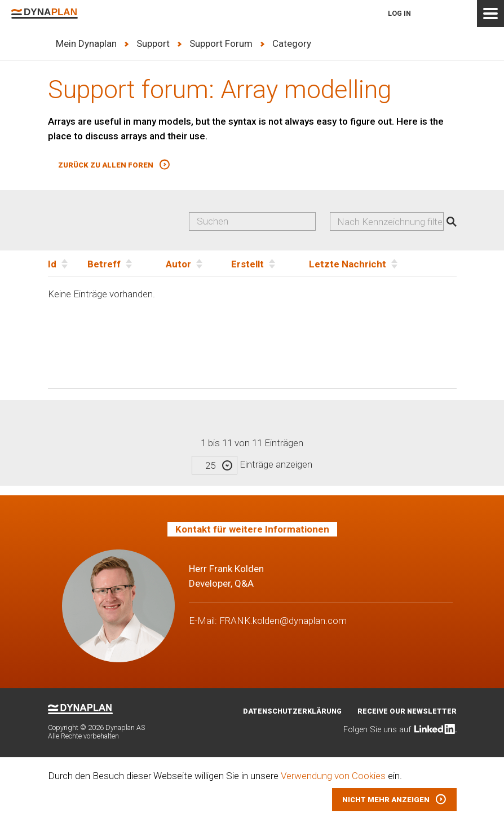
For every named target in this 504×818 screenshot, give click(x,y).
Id (52, 264)
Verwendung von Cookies (333, 776)
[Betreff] (127, 263)
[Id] (68, 263)
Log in (399, 13)
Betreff (104, 264)
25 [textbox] (210, 465)
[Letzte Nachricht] (383, 263)
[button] (114, 165)
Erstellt (247, 264)
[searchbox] (392, 222)
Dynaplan (45, 14)
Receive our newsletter (407, 711)
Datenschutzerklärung (292, 711)
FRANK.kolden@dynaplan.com (283, 621)
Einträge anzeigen (252, 464)
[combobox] (387, 222)
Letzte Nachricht (348, 264)
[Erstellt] (270, 263)
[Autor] (199, 263)
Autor (178, 264)
